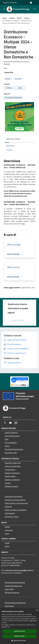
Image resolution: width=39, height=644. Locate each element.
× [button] (37, 610)
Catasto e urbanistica (12, 480)
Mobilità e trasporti (12, 486)
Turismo (8, 483)
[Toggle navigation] (4, 9)
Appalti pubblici (10, 476)
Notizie (7, 527)
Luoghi (7, 543)
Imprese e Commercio (12, 473)
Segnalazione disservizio (13, 586)
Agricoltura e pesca (12, 517)
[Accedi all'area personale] (31, 3)
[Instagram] (16, 423)
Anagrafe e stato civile (13, 463)
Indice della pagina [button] (13, 139)
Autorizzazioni (10, 513)
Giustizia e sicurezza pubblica (15, 500)
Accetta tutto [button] (19, 631)
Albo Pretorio (9, 606)
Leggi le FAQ (9, 589)
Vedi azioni (19, 79)
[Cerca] (35, 9)
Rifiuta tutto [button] (19, 636)
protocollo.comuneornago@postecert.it (19, 570)
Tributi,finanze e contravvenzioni (16, 503)
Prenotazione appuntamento (15, 582)
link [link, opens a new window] (9, 627)
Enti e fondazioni (11, 443)
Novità (12, 18)
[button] (20, 641)
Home (5, 18)
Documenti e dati (11, 453)
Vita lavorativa (10, 470)
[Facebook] (5, 423)
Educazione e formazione (14, 496)
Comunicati (9, 530)
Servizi (27, 18)
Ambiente (8, 507)
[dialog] (19, 626)
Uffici (7, 439)
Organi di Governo (11, 433)
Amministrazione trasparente (15, 603)
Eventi (7, 546)
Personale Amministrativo (14, 449)
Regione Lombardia (10, 3)
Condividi (9, 79)
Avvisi (19, 18)
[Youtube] (10, 423)
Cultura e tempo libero (13, 466)
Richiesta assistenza (12, 593)
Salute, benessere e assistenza (16, 510)
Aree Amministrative (12, 436)
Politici (7, 446)
